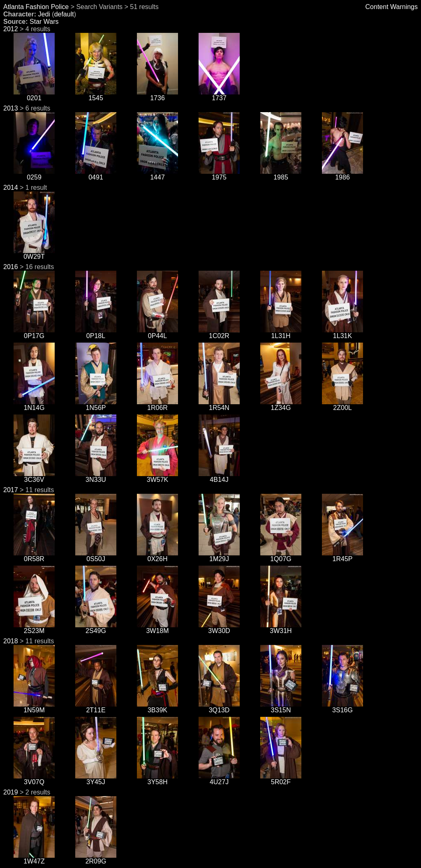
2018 (11, 641)
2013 (11, 108)
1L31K (342, 333)
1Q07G (281, 556)
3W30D (219, 628)
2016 (11, 267)
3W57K (157, 477)
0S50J (96, 556)
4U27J (219, 779)
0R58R (34, 556)
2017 (11, 490)
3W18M (157, 628)
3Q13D (219, 707)
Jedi (44, 14)
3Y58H (157, 779)
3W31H (281, 628)
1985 (281, 174)
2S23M (34, 628)
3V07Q (34, 779)
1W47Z (34, 858)
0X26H (157, 556)
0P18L (96, 333)
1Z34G (281, 405)
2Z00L (342, 405)
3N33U (96, 477)
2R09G (96, 858)
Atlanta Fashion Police (36, 7)
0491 (96, 174)
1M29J (219, 556)
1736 (157, 95)
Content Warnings (392, 7)
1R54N (219, 405)
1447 (157, 174)
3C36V (34, 477)
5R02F (281, 779)
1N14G (34, 405)
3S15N (281, 707)
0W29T (34, 254)
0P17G (34, 333)
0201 (34, 95)
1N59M (34, 707)
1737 (219, 95)
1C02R (219, 333)
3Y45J (96, 779)
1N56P (96, 405)
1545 (96, 95)
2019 (11, 792)
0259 (34, 174)
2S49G (96, 628)
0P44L (157, 333)
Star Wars (44, 22)
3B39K (157, 707)
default (64, 14)
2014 (11, 188)
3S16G (342, 707)
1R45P (342, 556)
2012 (11, 29)
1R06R (157, 405)
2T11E (96, 707)
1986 (342, 174)
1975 (219, 174)
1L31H (281, 333)
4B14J (219, 477)
